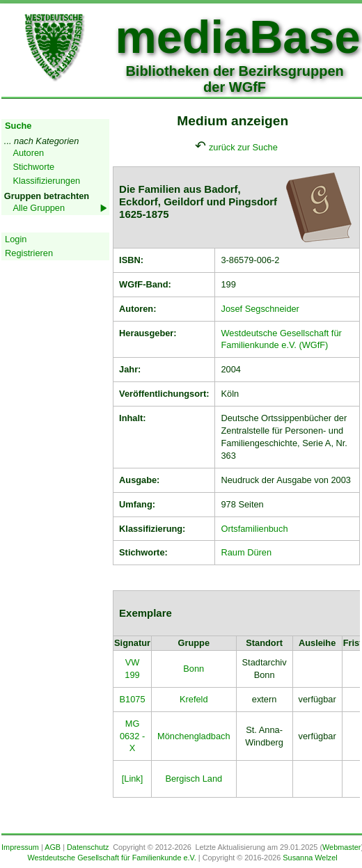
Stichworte (33, 167)
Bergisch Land (194, 779)
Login (16, 239)
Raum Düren (246, 552)
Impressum (20, 847)
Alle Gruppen (39, 208)
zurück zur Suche (243, 147)
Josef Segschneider (260, 309)
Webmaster (341, 847)
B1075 (133, 699)
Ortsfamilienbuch (254, 529)
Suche (18, 126)
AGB (53, 847)
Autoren (28, 153)
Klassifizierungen (46, 181)
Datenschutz (88, 847)
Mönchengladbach (194, 736)
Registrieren (29, 253)
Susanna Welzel (310, 858)
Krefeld (194, 699)
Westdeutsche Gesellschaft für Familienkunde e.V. (111, 858)
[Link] (133, 779)
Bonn (194, 669)
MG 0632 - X (132, 736)
